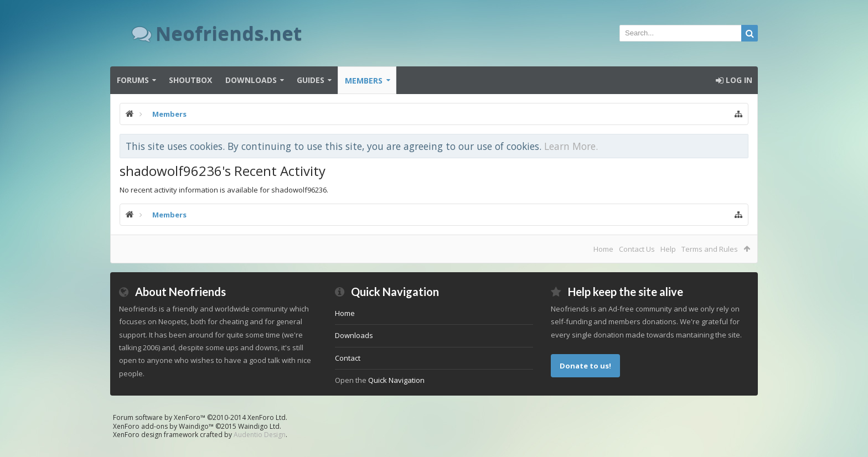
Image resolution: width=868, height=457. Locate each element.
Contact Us (637, 249)
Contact (348, 358)
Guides (311, 80)
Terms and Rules (710, 249)
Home (603, 249)
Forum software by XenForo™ (200, 417)
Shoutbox (190, 80)
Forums (133, 80)
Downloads (251, 80)
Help (668, 249)
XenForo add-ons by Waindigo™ (163, 426)
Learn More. (571, 146)
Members (364, 81)
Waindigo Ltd (259, 426)
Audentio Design (260, 435)
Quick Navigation (396, 380)
